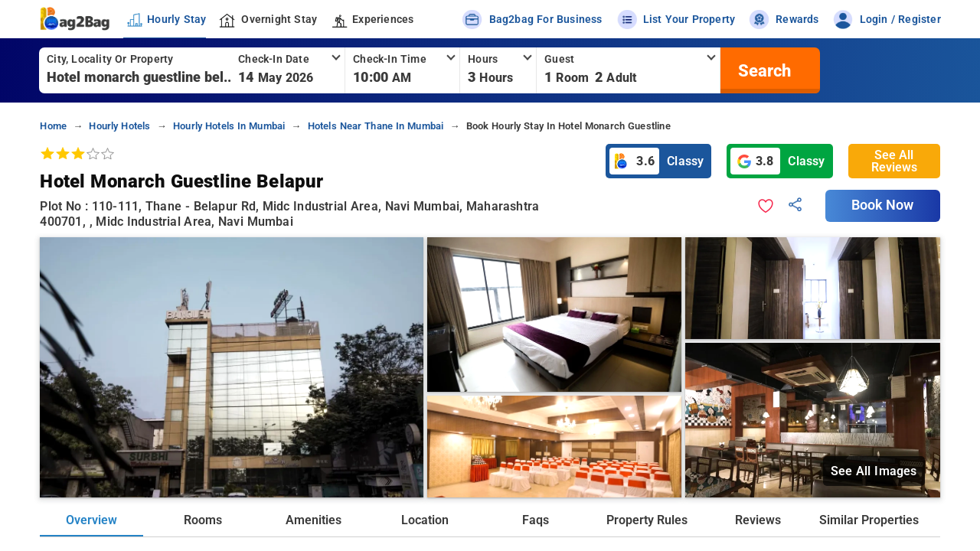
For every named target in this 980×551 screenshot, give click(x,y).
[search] (763, 70)
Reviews (758, 520)
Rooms (203, 520)
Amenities (314, 520)
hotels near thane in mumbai (376, 126)
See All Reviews (894, 161)
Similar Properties (869, 520)
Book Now (883, 205)
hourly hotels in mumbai (229, 126)
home (53, 126)
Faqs (536, 520)
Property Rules (647, 520)
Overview (91, 520)
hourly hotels (119, 126)
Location (425, 520)
